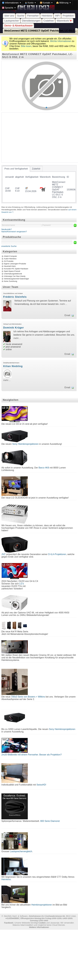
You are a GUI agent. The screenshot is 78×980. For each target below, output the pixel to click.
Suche (21, 16)
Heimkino (47, 16)
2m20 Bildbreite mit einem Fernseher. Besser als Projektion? (32, 755)
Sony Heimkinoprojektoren (25, 444)
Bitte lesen (26, 46)
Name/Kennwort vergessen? (14, 232)
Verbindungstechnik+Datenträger (16, 279)
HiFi (57, 16)
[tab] (16, 169)
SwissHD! (41, 785)
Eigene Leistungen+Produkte (15, 264)
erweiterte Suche (9, 246)
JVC (4, 554)
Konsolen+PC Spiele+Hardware (16, 269)
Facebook (8, 923)
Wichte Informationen (61, 41)
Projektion (68, 16)
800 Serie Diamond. (50, 821)
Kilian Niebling (13, 366)
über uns (9, 16)
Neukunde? (7, 229)
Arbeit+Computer (10, 256)
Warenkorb (64, 21)
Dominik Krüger (14, 328)
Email (67, 315)
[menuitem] (12, 3)
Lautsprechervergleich (21, 851)
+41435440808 (12, 918)
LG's (22, 584)
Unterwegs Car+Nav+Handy (15, 276)
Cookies (42, 923)
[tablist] (39, 184)
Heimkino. (6, 879)
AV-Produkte (9, 261)
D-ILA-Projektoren (57, 554)
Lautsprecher (12, 21)
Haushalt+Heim (10, 266)
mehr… (64, 304)
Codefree (49, 21)
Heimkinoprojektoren (42, 905)
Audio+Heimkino (10, 259)
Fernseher (33, 16)
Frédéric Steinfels (15, 297)
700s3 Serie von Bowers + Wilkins (28, 697)
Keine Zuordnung (11, 281)
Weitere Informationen (39, 927)
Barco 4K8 (44, 468)
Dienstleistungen (31, 21)
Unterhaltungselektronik (13, 274)
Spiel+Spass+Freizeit (12, 271)
